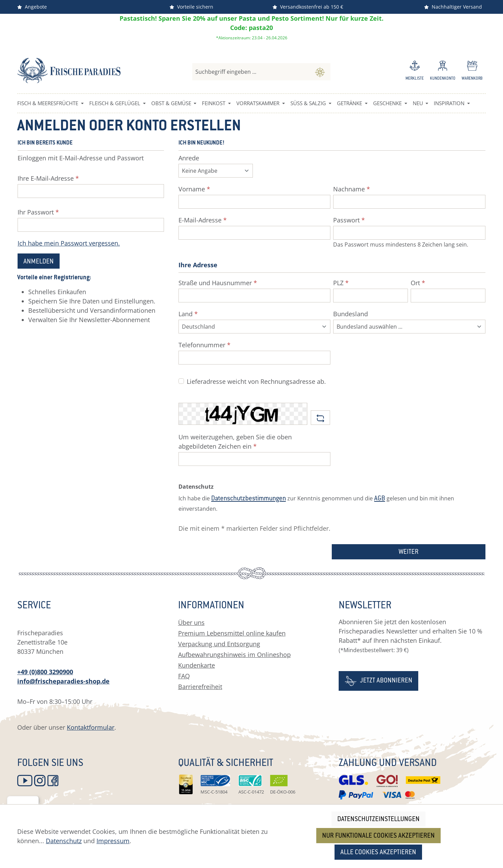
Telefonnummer (204, 345)
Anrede (189, 158)
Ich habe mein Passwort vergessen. (69, 243)
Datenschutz (64, 841)
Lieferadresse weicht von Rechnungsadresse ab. (256, 381)
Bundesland (351, 314)
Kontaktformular (91, 727)
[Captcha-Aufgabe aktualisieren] (320, 418)
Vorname (194, 189)
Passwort (349, 220)
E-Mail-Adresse (203, 220)
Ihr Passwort (38, 212)
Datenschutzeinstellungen (378, 820)
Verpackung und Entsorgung (219, 644)
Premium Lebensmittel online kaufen (232, 633)
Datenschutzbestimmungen (249, 499)
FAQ (184, 676)
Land (188, 314)
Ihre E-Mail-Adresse (48, 178)
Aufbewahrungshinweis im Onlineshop (234, 655)
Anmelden (39, 262)
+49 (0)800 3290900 (45, 672)
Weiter (409, 552)
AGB (380, 499)
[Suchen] (320, 72)
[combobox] (251, 72)
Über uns (191, 622)
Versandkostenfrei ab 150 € (308, 7)
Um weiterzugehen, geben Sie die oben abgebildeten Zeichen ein (235, 442)
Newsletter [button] (365, 606)
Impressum (113, 841)
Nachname (352, 189)
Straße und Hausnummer (218, 283)
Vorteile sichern (191, 7)
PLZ (341, 283)
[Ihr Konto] (443, 72)
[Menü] (35, 800)
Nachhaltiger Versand (453, 7)
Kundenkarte (197, 665)
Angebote (32, 7)
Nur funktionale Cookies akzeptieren (378, 836)
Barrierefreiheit (200, 687)
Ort (418, 283)
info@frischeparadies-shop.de (63, 681)
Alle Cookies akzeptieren (378, 853)
